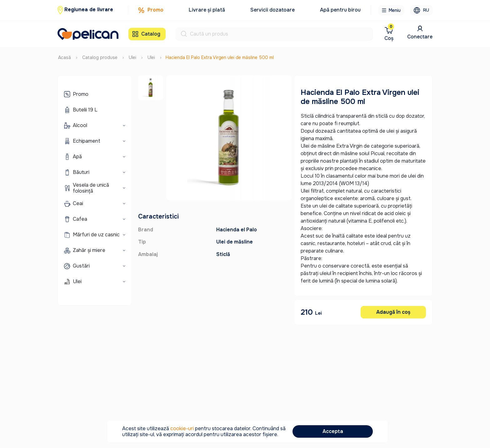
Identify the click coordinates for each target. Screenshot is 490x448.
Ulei (132, 55)
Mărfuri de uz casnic (96, 232)
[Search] (281, 33)
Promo (151, 10)
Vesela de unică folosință (91, 185)
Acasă (65, 55)
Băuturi (81, 170)
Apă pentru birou (340, 10)
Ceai (78, 201)
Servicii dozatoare (272, 10)
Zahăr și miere (89, 248)
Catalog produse (100, 55)
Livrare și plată (207, 10)
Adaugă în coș (393, 310)
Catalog (146, 33)
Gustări (81, 264)
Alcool (80, 123)
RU (421, 10)
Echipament (87, 139)
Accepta (333, 431)
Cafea (80, 217)
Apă (77, 154)
